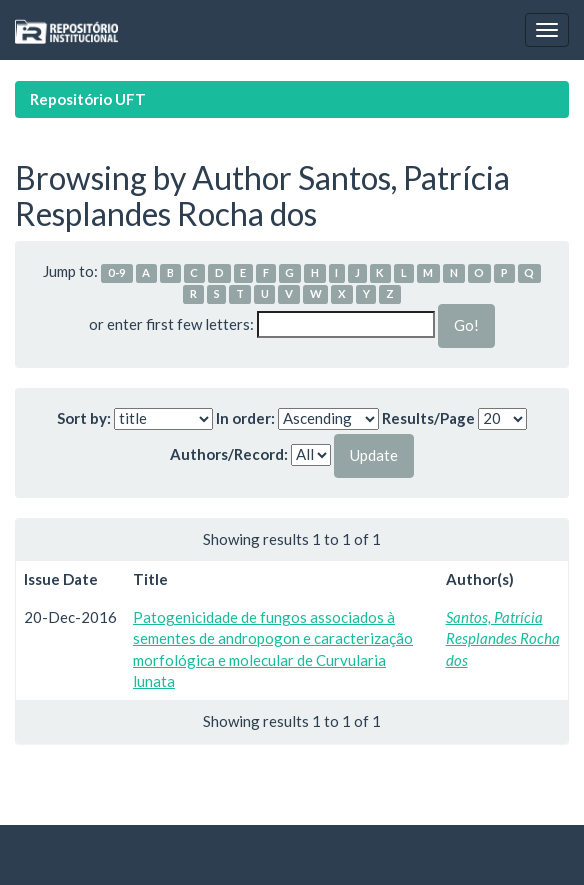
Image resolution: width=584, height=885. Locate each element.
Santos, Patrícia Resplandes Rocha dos (503, 638)
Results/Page (428, 418)
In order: (245, 418)
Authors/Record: (229, 454)
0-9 (117, 272)
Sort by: (84, 418)
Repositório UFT (88, 99)
